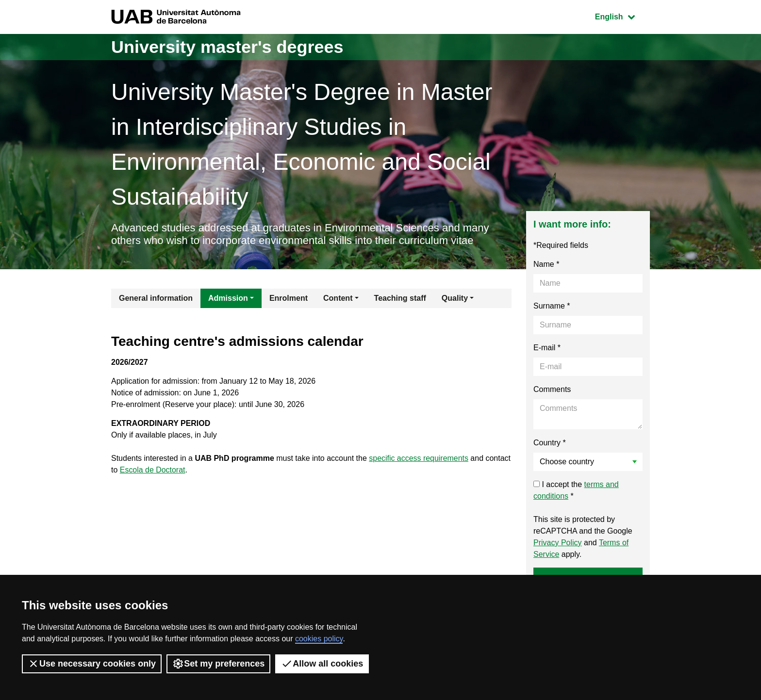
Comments (552, 389)
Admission (228, 298)
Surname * (552, 306)
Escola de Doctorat (153, 470)
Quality (455, 298)
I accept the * (576, 490)
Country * (550, 443)
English (622, 16)
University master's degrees (227, 47)
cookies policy (319, 639)
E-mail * (547, 348)
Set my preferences (218, 664)
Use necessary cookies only (92, 664)
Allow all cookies (322, 664)
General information (156, 298)
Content (338, 298)
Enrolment (289, 298)
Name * (546, 264)
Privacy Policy (558, 543)
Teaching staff (400, 298)
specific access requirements (419, 458)
